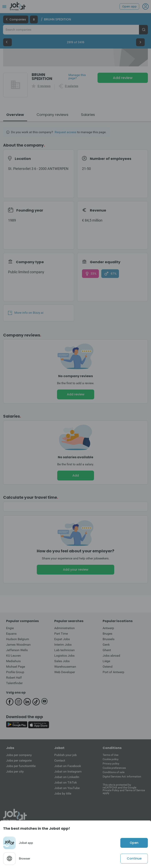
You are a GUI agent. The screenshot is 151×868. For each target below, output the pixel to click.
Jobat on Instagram (68, 771)
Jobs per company (19, 755)
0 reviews (44, 86)
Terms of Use (110, 755)
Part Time (61, 634)
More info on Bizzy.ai (26, 313)
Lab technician (64, 650)
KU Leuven (13, 656)
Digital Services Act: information (122, 776)
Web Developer (65, 672)
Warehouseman (65, 667)
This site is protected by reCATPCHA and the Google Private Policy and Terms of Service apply (124, 789)
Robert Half (14, 678)
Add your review (76, 570)
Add (76, 475)
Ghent (107, 650)
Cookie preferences (114, 768)
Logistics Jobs (64, 656)
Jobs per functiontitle (21, 766)
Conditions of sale (114, 772)
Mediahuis (13, 661)
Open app (129, 6)
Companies (16, 19)
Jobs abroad (111, 656)
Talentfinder (14, 683)
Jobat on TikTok (66, 782)
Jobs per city (15, 771)
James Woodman (18, 645)
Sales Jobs (62, 661)
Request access (65, 132)
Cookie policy (111, 759)
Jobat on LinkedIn (67, 777)
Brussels (109, 639)
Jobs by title (63, 793)
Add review (123, 78)
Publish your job (65, 755)
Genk (106, 645)
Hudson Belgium (18, 639)
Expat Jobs (62, 639)
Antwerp (108, 628)
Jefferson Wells (17, 650)
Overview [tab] (15, 115)
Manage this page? (77, 77)
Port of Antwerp (113, 672)
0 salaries (72, 86)
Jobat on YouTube (67, 788)
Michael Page (16, 667)
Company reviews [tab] (52, 115)
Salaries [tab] (88, 115)
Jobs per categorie (19, 760)
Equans (11, 634)
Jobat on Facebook (68, 766)
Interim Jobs (63, 645)
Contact (60, 760)
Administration (64, 628)
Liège (106, 661)
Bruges (107, 634)
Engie (10, 628)
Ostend (108, 667)
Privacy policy (111, 764)
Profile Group (15, 672)
